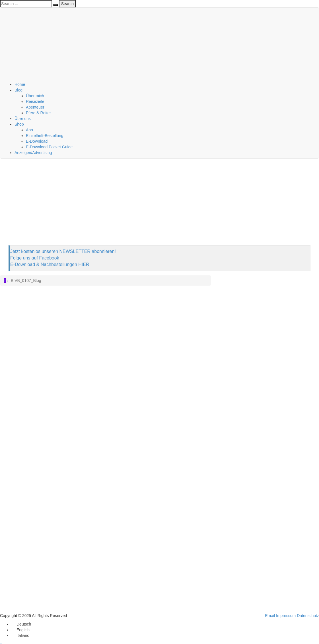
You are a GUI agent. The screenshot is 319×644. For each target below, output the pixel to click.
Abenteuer (35, 107)
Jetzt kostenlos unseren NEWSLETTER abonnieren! (63, 251)
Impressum (286, 616)
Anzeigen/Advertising (33, 153)
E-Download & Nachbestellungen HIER (50, 264)
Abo (29, 130)
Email (270, 616)
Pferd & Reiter (38, 113)
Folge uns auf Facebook (35, 258)
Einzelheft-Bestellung (45, 136)
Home (20, 84)
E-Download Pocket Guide (49, 147)
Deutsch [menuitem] (24, 624)
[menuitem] (21, 624)
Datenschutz (308, 616)
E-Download (37, 141)
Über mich (35, 96)
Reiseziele (35, 101)
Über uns (23, 119)
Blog (18, 90)
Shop (19, 124)
